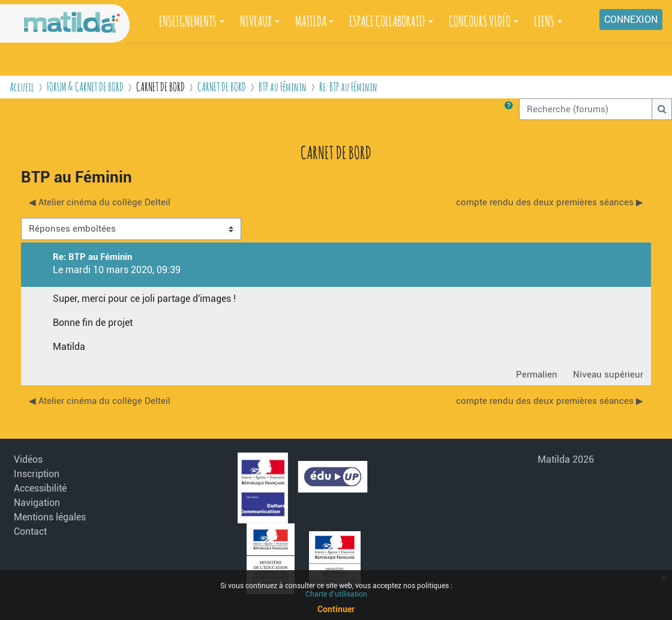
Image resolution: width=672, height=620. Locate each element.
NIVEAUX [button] (256, 21)
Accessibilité (40, 488)
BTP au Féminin (283, 87)
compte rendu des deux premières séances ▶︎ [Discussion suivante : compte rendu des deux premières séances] (550, 202)
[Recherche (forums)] (586, 109)
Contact (30, 531)
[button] (511, 109)
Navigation (37, 503)
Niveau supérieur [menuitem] (608, 375)
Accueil (22, 87)
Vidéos (28, 459)
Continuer (336, 609)
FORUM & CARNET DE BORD (85, 87)
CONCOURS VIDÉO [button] (480, 21)
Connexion (631, 20)
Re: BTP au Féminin (348, 87)
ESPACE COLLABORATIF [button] (387, 21)
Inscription (37, 474)
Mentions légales (50, 517)
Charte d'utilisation (336, 594)
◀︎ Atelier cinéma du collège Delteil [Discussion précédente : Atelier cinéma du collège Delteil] (100, 202)
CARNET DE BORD (222, 87)
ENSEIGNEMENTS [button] (188, 21)
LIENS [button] (544, 21)
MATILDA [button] (311, 21)
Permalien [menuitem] (537, 375)
